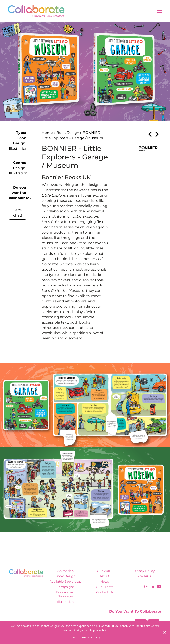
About (105, 576)
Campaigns (66, 587)
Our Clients (105, 587)
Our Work (105, 571)
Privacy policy (91, 637)
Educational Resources (65, 594)
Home (47, 133)
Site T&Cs (144, 576)
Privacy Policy (144, 571)
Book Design (68, 133)
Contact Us (105, 592)
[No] (164, 632)
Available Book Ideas (66, 582)
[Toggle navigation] (160, 11)
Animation (66, 571)
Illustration (18, 149)
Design (19, 168)
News (105, 582)
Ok (74, 637)
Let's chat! (17, 213)
